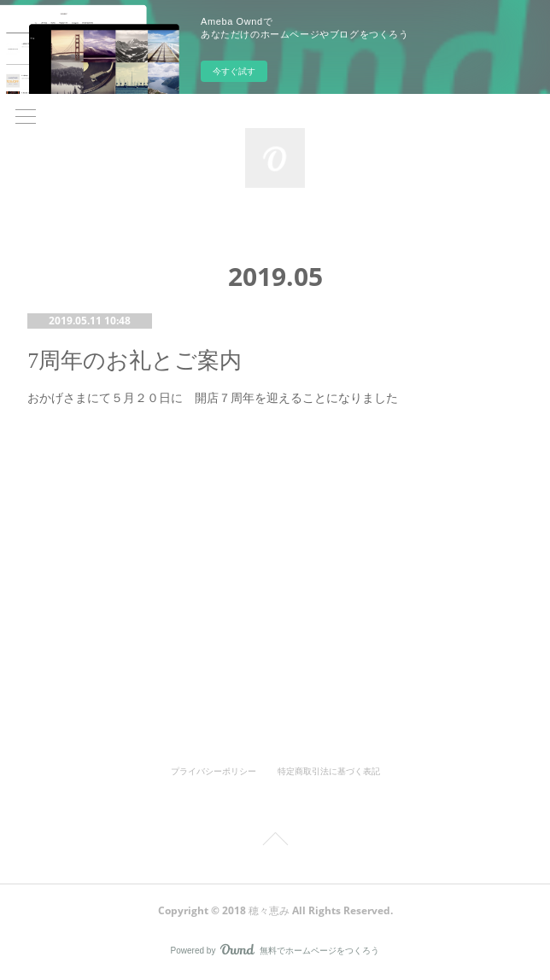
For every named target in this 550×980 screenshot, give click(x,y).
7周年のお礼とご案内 (135, 361)
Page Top (275, 842)
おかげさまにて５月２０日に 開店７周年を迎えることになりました (213, 398)
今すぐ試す (234, 71)
